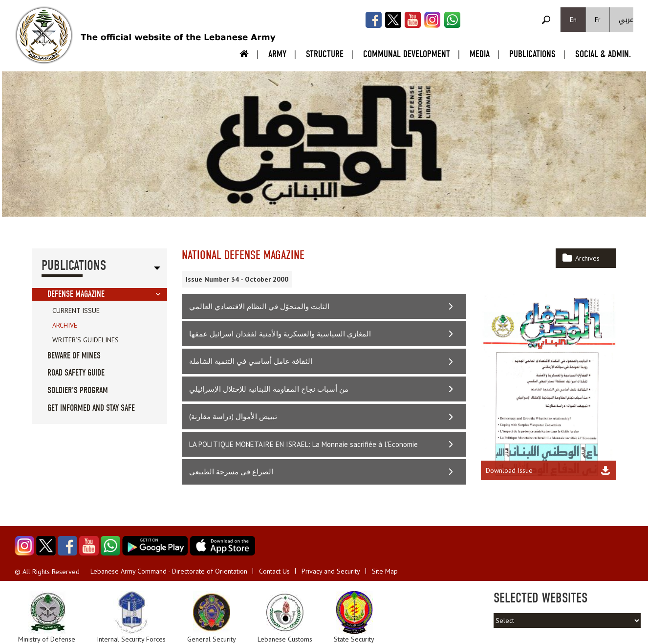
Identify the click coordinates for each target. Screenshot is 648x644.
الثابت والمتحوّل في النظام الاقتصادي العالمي (259, 306)
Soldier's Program (78, 390)
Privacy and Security (331, 571)
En (573, 20)
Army (277, 54)
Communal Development (407, 54)
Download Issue (509, 470)
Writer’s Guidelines (86, 340)
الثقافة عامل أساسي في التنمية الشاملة (251, 361)
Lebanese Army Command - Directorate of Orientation (169, 571)
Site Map (385, 571)
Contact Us (274, 571)
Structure (325, 54)
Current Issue (76, 311)
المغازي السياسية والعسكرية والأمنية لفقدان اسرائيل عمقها (280, 334)
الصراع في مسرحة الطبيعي (231, 472)
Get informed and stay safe (91, 408)
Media (480, 54)
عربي (626, 20)
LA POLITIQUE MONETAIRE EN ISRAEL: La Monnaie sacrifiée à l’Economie (303, 444)
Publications (532, 54)
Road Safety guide (76, 373)
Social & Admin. (603, 54)
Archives (587, 258)
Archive (65, 325)
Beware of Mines (74, 356)
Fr (598, 20)
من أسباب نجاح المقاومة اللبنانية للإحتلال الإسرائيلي (269, 389)
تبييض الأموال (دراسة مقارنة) (233, 416)
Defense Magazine (76, 294)
